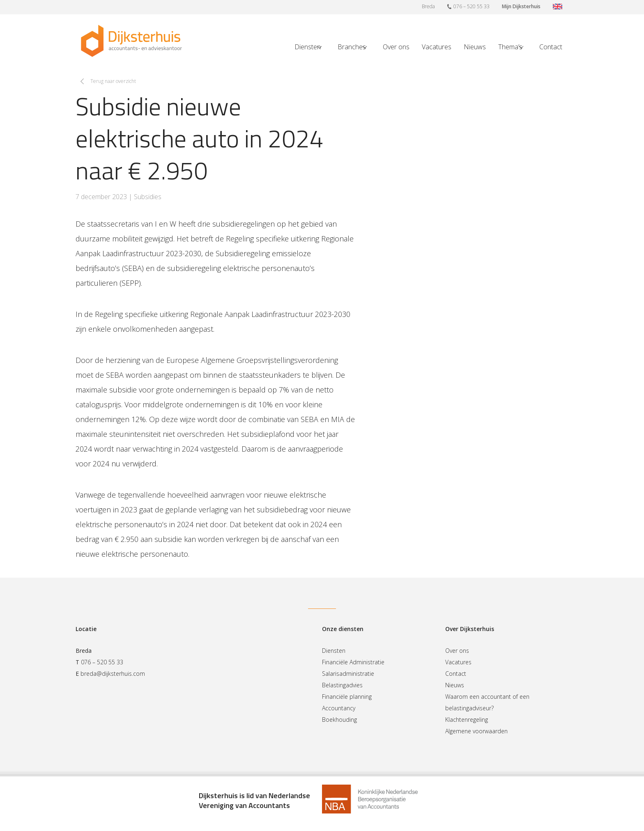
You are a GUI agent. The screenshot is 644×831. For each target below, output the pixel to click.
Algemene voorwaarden (476, 731)
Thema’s (510, 47)
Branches (352, 47)
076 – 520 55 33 (468, 6)
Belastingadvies (342, 685)
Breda (428, 6)
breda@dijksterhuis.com (113, 674)
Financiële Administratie (353, 662)
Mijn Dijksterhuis (521, 6)
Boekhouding (339, 720)
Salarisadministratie (348, 674)
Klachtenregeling (467, 720)
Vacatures (437, 47)
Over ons (396, 47)
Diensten (308, 47)
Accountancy (339, 708)
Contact (551, 47)
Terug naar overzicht (113, 81)
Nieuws (475, 47)
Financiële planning (347, 697)
